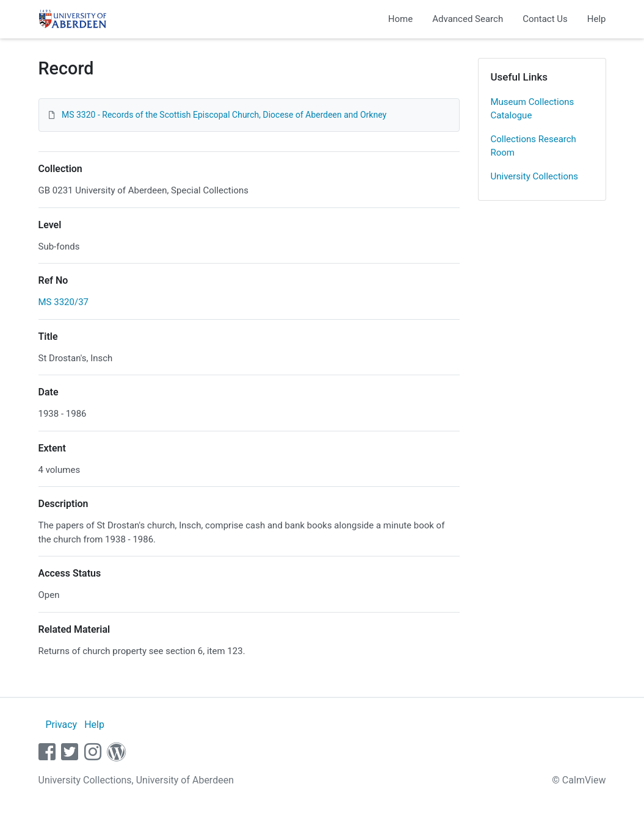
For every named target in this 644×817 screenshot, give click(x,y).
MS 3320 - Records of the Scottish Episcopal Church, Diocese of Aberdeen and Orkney (224, 115)
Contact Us (545, 19)
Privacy (61, 725)
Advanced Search (468, 19)
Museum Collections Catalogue (533, 109)
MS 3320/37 (64, 302)
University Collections (535, 176)
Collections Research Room (534, 146)
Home (400, 19)
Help (597, 19)
